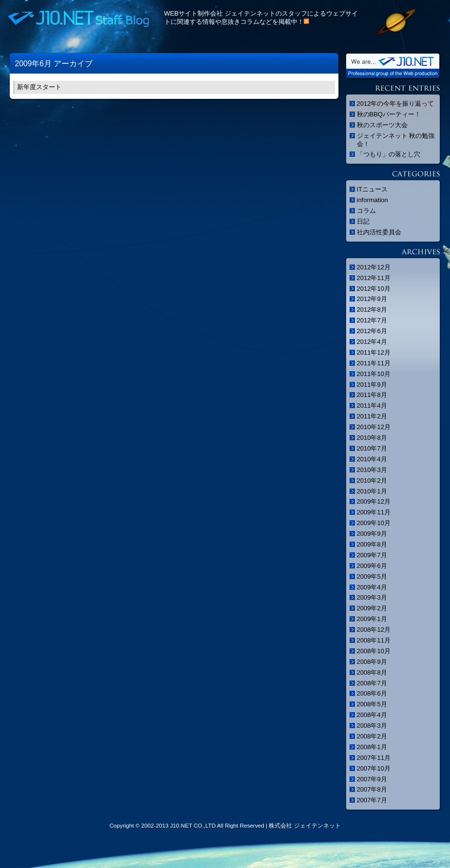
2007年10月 (374, 768)
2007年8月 (372, 789)
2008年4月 (372, 715)
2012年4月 (372, 342)
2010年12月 (374, 427)
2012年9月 (372, 299)
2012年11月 (374, 278)
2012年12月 (374, 267)
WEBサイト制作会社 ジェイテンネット (220, 13)
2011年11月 (374, 363)
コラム (366, 211)
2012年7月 (372, 320)
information (372, 200)
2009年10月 (374, 523)
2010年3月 (372, 470)
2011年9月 (372, 385)
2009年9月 (372, 534)
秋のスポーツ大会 (382, 125)
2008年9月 (372, 662)
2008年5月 (372, 704)
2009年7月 (372, 555)
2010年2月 (372, 481)
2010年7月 (372, 448)
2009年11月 (374, 512)
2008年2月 (372, 736)
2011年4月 (372, 406)
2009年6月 (372, 566)
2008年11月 (374, 640)
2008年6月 (372, 693)
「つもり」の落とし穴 (389, 154)
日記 (363, 221)
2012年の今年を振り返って (396, 104)
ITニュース (372, 189)
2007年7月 (372, 800)
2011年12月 (374, 352)
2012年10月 (374, 289)
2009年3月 (372, 597)
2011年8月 (372, 395)
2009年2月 (372, 608)
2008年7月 (372, 683)
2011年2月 (372, 416)
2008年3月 (372, 726)
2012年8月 (372, 310)
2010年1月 (372, 491)
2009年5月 (372, 576)
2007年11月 (374, 758)
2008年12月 (374, 630)
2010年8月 (372, 438)
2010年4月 (372, 459)
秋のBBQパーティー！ (389, 114)
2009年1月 (372, 619)
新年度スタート (39, 87)
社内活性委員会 (379, 232)
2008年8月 (372, 672)
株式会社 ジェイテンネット (304, 825)
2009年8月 (372, 544)
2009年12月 (374, 501)
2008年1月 (372, 747)
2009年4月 (372, 587)
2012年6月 (372, 331)
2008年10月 (374, 651)
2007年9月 (372, 779)
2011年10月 (374, 374)
